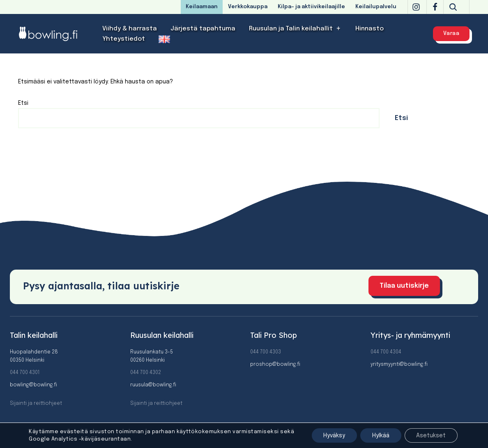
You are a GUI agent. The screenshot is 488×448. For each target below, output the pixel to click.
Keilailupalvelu (376, 7)
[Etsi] (453, 7)
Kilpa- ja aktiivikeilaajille (311, 7)
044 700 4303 (266, 352)
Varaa (451, 33)
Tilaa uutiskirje (404, 286)
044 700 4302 (146, 373)
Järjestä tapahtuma (203, 29)
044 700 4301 (25, 373)
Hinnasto (369, 29)
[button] (339, 29)
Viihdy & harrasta (130, 29)
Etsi (23, 103)
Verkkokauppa (248, 7)
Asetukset (430, 435)
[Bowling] (53, 33)
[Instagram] (416, 7)
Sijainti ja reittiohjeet (36, 404)
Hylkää (379, 435)
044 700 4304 (386, 352)
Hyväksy (331, 435)
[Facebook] (435, 7)
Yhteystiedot (124, 39)
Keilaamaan (202, 7)
